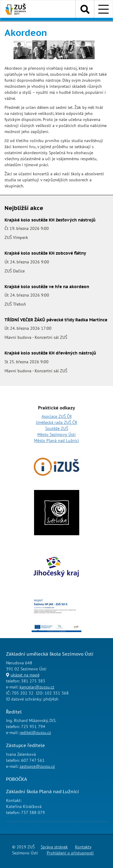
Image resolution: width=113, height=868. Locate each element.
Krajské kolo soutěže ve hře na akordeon (47, 287)
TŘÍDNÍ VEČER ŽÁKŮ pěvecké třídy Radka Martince (56, 320)
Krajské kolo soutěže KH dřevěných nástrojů (50, 353)
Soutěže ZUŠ (57, 428)
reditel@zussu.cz (35, 733)
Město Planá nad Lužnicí (56, 440)
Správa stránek (54, 847)
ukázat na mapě (25, 675)
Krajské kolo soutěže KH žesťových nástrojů (50, 220)
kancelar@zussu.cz (37, 687)
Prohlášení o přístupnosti (70, 853)
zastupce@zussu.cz (37, 766)
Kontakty (83, 847)
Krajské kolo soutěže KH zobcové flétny (45, 253)
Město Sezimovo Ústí (56, 434)
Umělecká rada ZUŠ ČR (56, 422)
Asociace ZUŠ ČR (57, 416)
